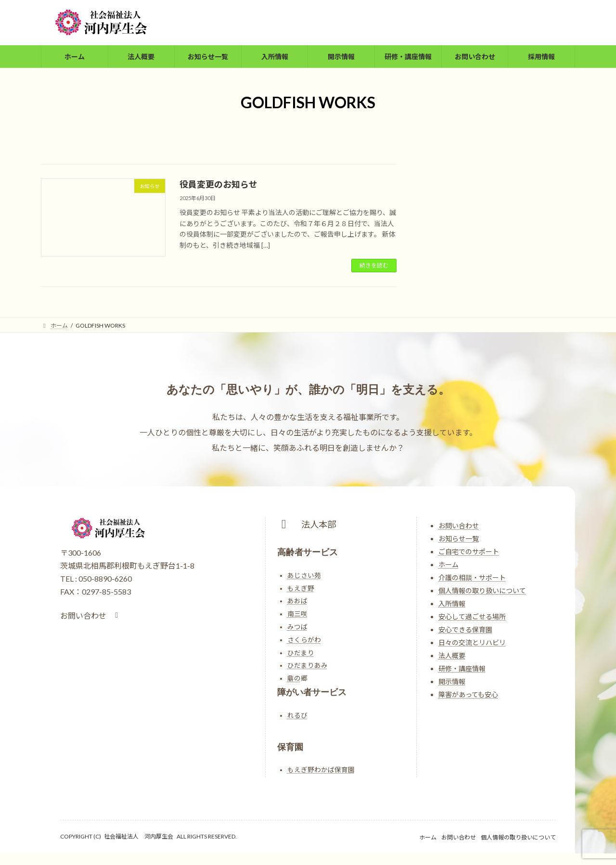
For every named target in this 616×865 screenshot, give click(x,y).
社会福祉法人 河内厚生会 (139, 836)
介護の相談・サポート (472, 578)
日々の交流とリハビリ (472, 642)
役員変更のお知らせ (218, 184)
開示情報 (452, 681)
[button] (91, 616)
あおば (297, 601)
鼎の (294, 678)
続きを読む (374, 265)
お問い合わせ (459, 526)
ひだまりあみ (308, 665)
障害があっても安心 (468, 694)
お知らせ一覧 (459, 539)
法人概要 (452, 655)
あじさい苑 (304, 575)
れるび (297, 715)
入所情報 (452, 604)
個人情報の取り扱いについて (482, 591)
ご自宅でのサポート (469, 552)
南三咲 (297, 614)
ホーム (449, 565)
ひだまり (301, 653)
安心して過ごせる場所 (472, 617)
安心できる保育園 (465, 630)
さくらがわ (304, 640)
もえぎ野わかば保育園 (321, 770)
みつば (297, 627)
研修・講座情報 (462, 668)
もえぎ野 (301, 588)
